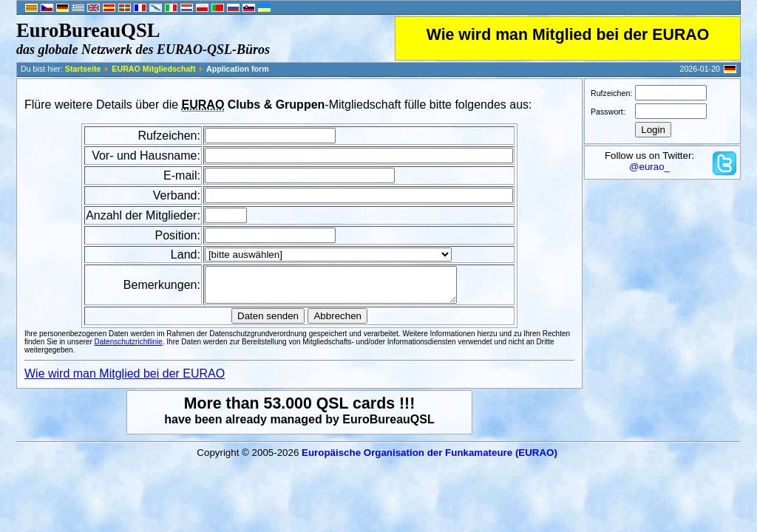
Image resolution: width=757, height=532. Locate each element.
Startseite (83, 69)
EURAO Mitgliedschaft (153, 69)
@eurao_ (649, 167)
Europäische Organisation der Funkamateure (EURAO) (430, 459)
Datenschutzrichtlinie (129, 348)
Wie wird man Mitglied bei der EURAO (568, 35)
